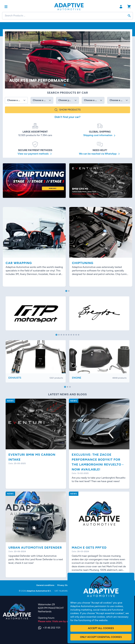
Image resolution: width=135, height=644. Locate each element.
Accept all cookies (101, 628)
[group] (67, 60)
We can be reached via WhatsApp (100, 154)
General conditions (45, 585)
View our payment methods (35, 154)
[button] (65, 85)
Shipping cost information (100, 136)
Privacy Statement (66, 585)
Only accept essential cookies (101, 637)
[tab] (66, 291)
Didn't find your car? (67, 117)
